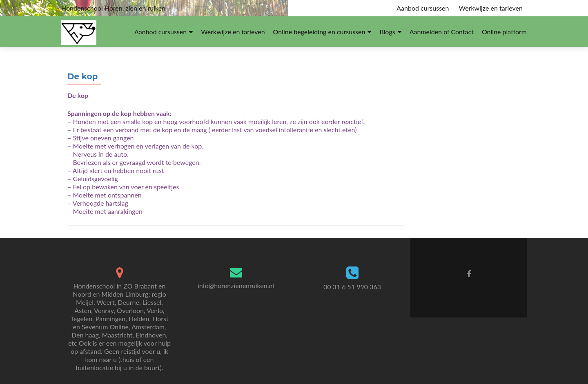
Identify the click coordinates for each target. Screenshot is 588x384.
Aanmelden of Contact (442, 32)
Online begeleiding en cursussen (319, 32)
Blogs (387, 32)
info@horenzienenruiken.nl (236, 285)
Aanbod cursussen (423, 8)
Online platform (504, 32)
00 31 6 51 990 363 (352, 287)
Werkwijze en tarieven (491, 8)
